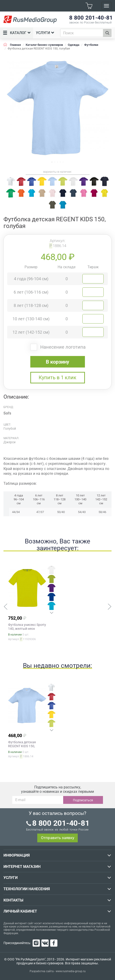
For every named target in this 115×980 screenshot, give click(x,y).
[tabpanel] (57, 108)
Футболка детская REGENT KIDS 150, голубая (22, 746)
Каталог (17, 33)
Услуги (45, 33)
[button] (6, 607)
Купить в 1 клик (57, 378)
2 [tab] (55, 162)
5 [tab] (63, 162)
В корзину (57, 362)
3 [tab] (58, 162)
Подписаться (83, 800)
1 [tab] (52, 162)
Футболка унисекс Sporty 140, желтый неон (27, 627)
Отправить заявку (58, 838)
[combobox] (82, 33)
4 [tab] (60, 162)
